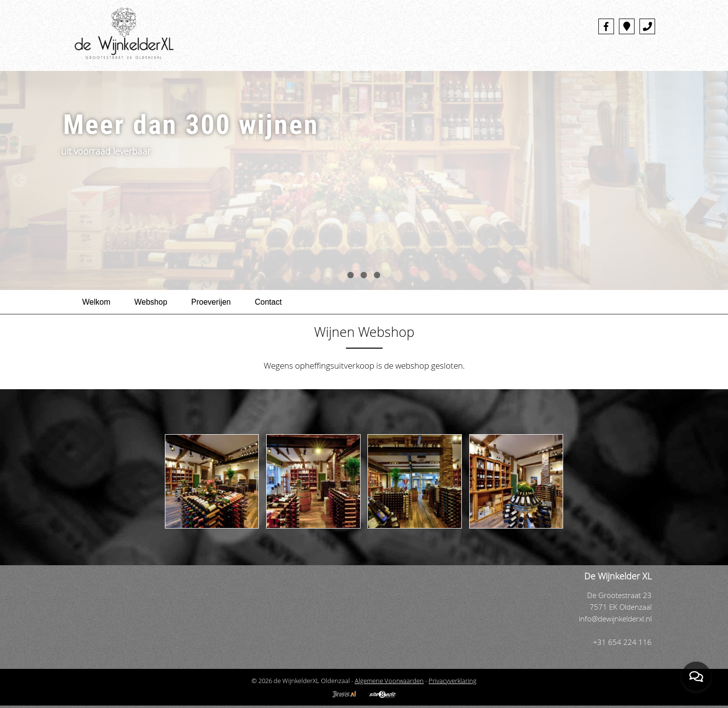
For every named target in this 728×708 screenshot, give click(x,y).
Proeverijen (211, 302)
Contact (268, 302)
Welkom (96, 302)
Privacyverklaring (453, 681)
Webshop (151, 302)
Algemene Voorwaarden (389, 681)
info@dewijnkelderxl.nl (615, 619)
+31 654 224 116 (622, 642)
